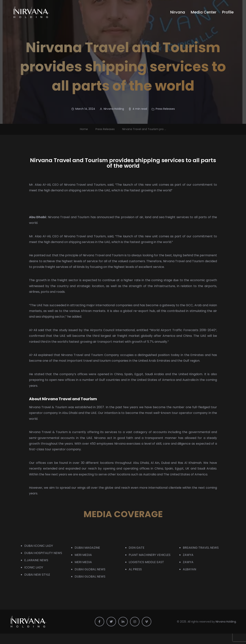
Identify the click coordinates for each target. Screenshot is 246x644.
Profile (228, 12)
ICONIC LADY (34, 567)
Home (84, 129)
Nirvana (178, 12)
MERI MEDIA (83, 555)
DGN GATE (137, 548)
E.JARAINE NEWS (36, 560)
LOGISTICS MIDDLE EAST (146, 562)
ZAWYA (188, 555)
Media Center (204, 12)
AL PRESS (135, 569)
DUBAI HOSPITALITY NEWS (43, 553)
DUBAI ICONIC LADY (39, 546)
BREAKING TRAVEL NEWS (201, 548)
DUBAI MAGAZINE (87, 548)
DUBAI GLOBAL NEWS (90, 569)
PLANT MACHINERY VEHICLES (150, 555)
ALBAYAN (189, 569)
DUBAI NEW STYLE (37, 575)
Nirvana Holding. (226, 622)
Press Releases (165, 109)
